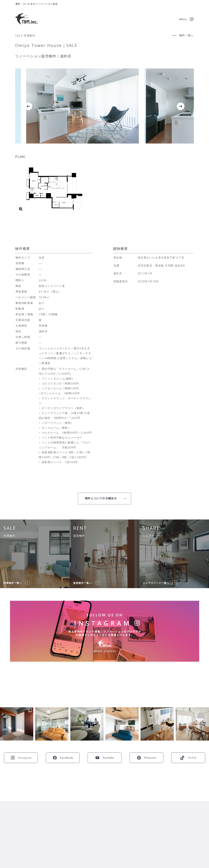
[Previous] (28, 106)
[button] (187, 19)
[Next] (181, 106)
